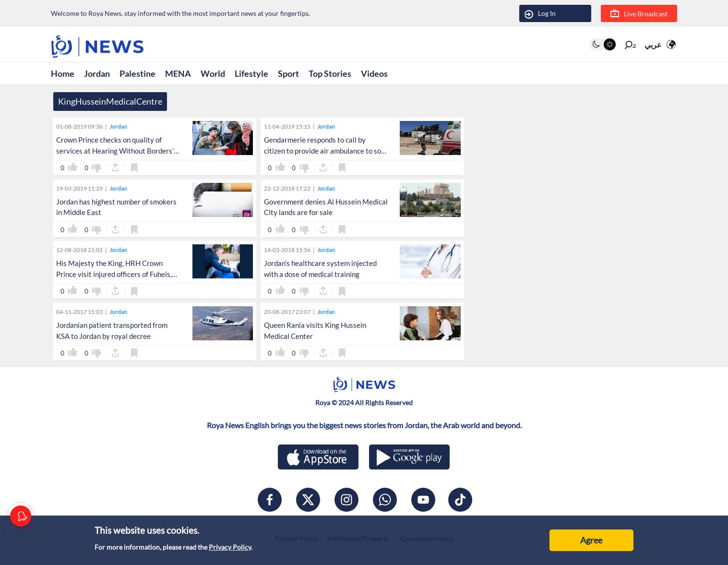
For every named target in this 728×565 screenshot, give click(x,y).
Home (63, 73)
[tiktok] (460, 500)
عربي (653, 44)
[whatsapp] (385, 500)
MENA (178, 73)
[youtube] (423, 500)
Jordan (97, 73)
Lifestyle (251, 73)
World (213, 73)
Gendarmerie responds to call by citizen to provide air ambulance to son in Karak (324, 151)
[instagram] (346, 500)
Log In (540, 14)
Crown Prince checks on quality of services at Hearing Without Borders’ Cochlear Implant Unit (115, 151)
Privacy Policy (230, 547)
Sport (288, 73)
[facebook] (270, 500)
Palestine (137, 73)
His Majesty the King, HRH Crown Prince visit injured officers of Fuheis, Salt (114, 274)
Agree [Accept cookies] (591, 540)
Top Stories (330, 73)
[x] (308, 500)
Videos (374, 73)
